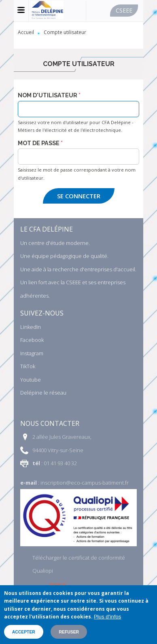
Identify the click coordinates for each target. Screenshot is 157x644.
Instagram (32, 353)
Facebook (32, 340)
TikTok (28, 366)
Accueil (26, 32)
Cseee (124, 10)
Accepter (24, 632)
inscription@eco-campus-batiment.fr (85, 483)
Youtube (31, 380)
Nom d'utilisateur (48, 95)
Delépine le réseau (43, 393)
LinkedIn (31, 327)
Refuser (69, 632)
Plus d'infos (108, 617)
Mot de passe (39, 143)
